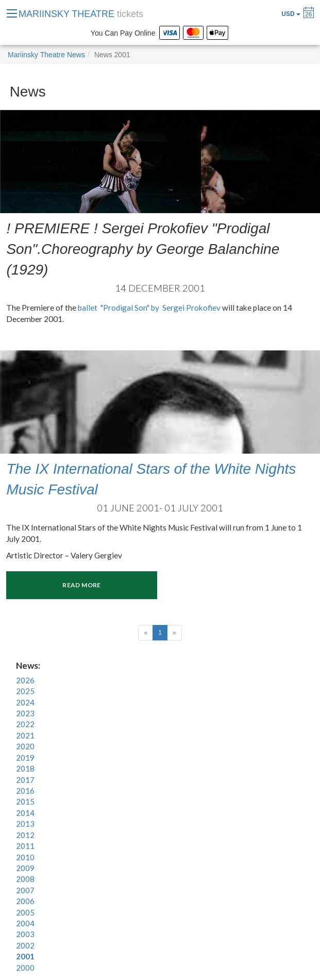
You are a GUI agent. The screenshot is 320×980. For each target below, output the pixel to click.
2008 (25, 879)
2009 (25, 868)
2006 (25, 901)
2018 (25, 768)
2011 (25, 846)
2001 (25, 956)
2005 (25, 912)
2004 (25, 923)
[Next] (174, 633)
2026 (25, 680)
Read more (81, 585)
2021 (25, 735)
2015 (25, 801)
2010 (25, 857)
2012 (25, 835)
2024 (25, 702)
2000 (25, 968)
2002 (25, 945)
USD (291, 14)
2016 (25, 791)
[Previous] (146, 633)
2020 (25, 746)
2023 (25, 713)
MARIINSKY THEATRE (81, 14)
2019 (25, 758)
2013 (25, 824)
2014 (25, 813)
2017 (25, 780)
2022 (25, 724)
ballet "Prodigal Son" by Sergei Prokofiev (149, 308)
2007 (25, 890)
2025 (25, 691)
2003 (25, 934)
